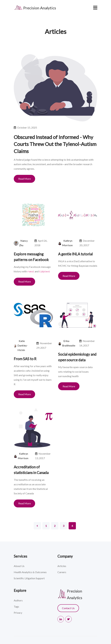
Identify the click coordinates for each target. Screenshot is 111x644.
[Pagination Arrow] (37, 526)
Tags (16, 606)
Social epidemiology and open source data (77, 357)
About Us (19, 566)
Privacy (18, 613)
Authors (18, 600)
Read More (25, 179)
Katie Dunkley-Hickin (23, 345)
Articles (62, 566)
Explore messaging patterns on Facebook (31, 257)
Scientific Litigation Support (29, 578)
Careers (62, 572)
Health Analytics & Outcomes (30, 572)
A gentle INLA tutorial (75, 254)
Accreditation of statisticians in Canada (31, 470)
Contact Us (68, 608)
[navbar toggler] (95, 8)
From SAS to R (25, 359)
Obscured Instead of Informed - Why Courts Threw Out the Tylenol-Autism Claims (55, 144)
